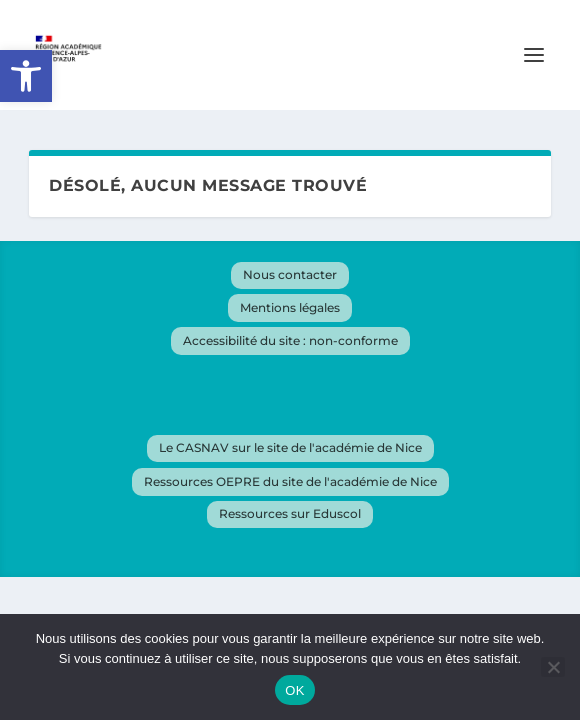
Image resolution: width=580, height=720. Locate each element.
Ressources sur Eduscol (290, 513)
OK (294, 690)
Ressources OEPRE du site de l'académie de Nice (290, 481)
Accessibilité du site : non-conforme (290, 340)
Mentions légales (290, 307)
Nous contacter (290, 274)
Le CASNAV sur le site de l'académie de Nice (290, 447)
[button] (26, 76)
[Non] (553, 667)
